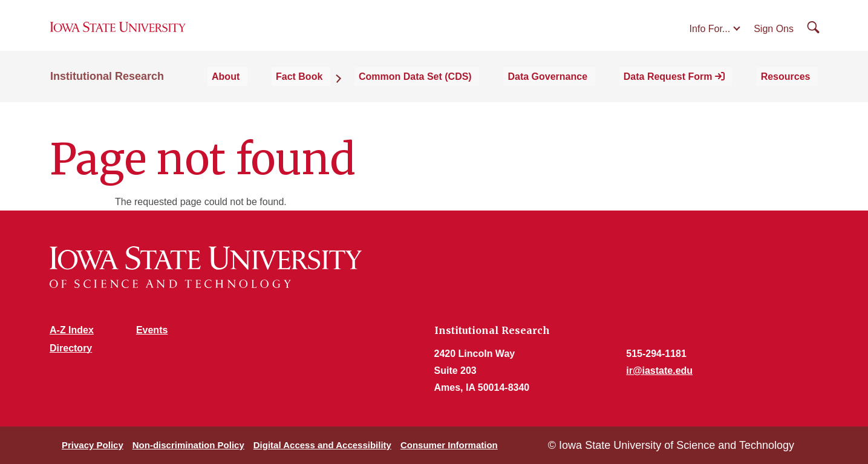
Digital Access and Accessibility (322, 445)
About (293, 92)
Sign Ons (774, 37)
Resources (793, 92)
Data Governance (579, 92)
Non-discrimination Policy (188, 445)
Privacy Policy (93, 445)
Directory (71, 348)
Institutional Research (107, 92)
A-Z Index (72, 330)
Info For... (710, 37)
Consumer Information (449, 445)
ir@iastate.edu (659, 371)
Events (152, 330)
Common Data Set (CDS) (459, 92)
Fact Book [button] (354, 92)
